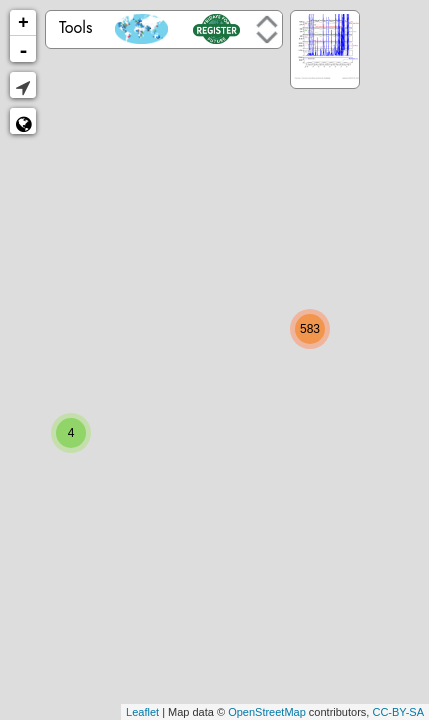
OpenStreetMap (267, 712)
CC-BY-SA (398, 712)
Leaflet (142, 712)
